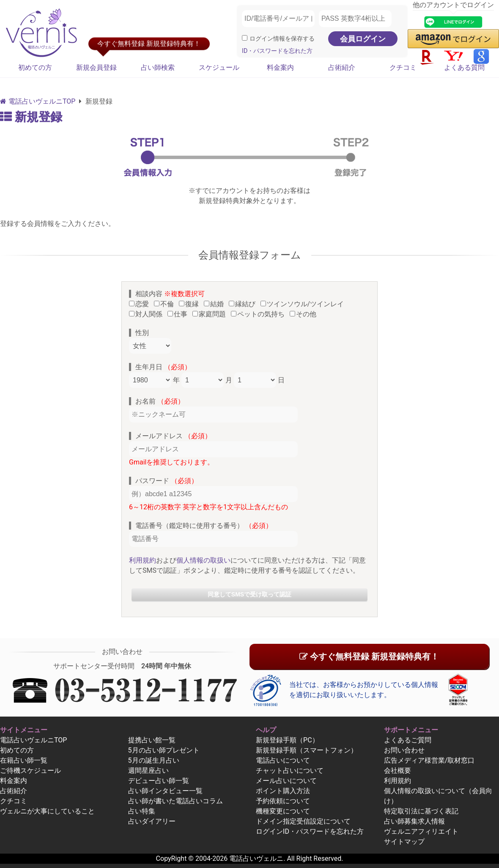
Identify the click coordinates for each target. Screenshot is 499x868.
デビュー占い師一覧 (159, 781)
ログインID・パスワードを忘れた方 (310, 831)
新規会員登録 (96, 67)
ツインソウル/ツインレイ (304, 304)
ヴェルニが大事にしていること (47, 811)
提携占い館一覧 (152, 740)
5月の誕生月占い (154, 760)
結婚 (215, 304)
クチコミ (403, 67)
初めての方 (35, 67)
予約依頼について (283, 801)
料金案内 (280, 67)
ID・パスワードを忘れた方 (277, 51)
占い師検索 (158, 67)
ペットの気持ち (259, 314)
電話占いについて (283, 760)
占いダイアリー (152, 821)
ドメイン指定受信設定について (303, 821)
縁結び (244, 304)
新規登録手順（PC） (287, 740)
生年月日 (163, 367)
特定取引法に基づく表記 (421, 811)
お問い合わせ (404, 750)
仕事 (179, 314)
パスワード (167, 481)
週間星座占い (148, 770)
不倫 (166, 304)
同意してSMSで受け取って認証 (249, 594)
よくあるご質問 (408, 740)
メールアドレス (173, 436)
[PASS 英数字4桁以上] (355, 19)
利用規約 (143, 560)
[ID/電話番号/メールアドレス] (278, 19)
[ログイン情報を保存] (245, 38)
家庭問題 (211, 314)
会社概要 (398, 770)
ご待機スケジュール (30, 770)
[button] (453, 39)
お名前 (160, 401)
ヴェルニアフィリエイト (421, 831)
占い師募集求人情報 (414, 821)
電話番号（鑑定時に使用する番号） (204, 526)
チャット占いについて (290, 770)
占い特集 (142, 811)
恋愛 (141, 304)
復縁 (191, 304)
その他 (305, 314)
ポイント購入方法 (283, 791)
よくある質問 (464, 67)
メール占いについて (286, 781)
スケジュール (219, 67)
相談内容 (170, 294)
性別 (142, 333)
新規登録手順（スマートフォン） (307, 750)
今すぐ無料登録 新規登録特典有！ (369, 656)
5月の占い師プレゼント (164, 750)
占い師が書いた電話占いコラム (175, 801)
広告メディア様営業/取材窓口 (429, 760)
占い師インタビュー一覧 (165, 791)
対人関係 (147, 314)
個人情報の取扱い (203, 560)
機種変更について (283, 811)
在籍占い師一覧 (24, 760)
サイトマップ (404, 842)
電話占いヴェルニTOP (33, 740)
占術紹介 (342, 67)
